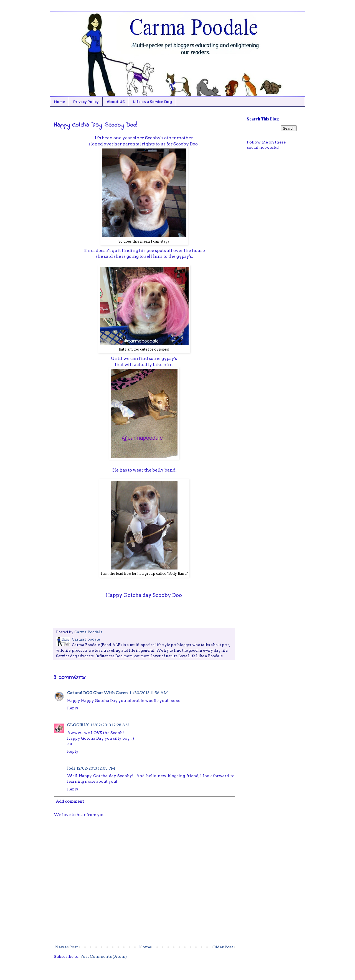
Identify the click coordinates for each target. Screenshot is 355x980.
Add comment (70, 801)
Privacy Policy (86, 102)
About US (116, 102)
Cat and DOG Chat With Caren (97, 693)
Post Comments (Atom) (104, 956)
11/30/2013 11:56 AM (149, 693)
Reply (73, 708)
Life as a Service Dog (153, 102)
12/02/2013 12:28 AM (110, 725)
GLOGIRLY (78, 725)
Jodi (71, 768)
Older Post (223, 947)
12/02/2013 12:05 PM (96, 768)
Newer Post (67, 947)
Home (59, 102)
